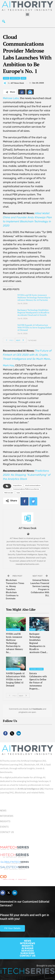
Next (21, 340)
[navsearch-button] (4, 22)
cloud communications (33, 485)
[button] (27, 14)
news (18, 493)
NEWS (28, 941)
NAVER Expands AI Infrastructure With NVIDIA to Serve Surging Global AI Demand (34, 327)
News (23, 78)
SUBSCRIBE (28, 953)
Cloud (33, 630)
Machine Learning (13, 630)
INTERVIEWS (27, 943)
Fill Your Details (12, 928)
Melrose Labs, (11, 98)
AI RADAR (27, 948)
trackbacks (37, 709)
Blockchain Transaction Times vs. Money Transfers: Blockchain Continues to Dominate (15, 589)
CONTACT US (28, 956)
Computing (15, 78)
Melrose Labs (9, 493)
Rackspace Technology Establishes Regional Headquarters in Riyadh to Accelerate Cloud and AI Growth (33, 312)
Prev (9, 340)
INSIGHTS (27, 946)
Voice (6, 78)
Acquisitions (17, 485)
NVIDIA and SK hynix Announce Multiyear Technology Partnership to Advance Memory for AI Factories (34, 297)
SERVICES (27, 951)
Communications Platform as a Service (26, 489)
